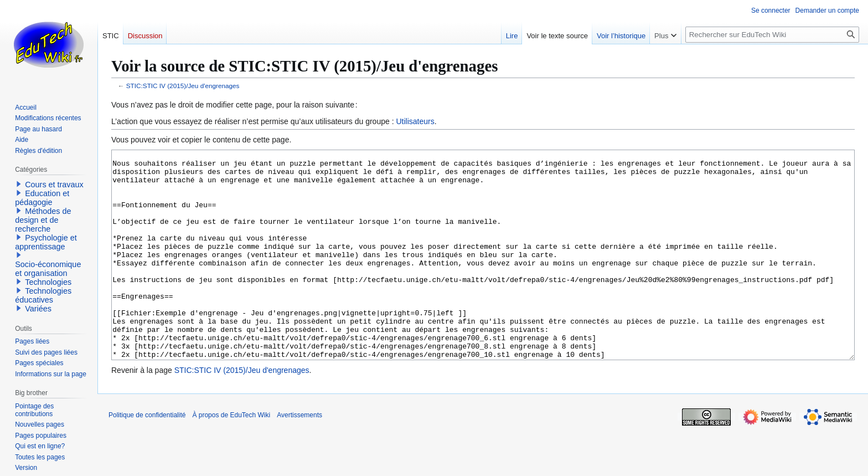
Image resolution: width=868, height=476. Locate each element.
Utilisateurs (415, 121)
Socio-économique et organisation (48, 269)
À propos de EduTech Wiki (231, 457)
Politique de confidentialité (147, 457)
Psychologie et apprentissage (46, 242)
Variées (38, 309)
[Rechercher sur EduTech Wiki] (772, 35)
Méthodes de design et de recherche (43, 220)
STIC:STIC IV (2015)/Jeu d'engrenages (183, 86)
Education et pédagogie (42, 198)
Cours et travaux (54, 185)
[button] (19, 184)
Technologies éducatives (43, 295)
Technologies (48, 282)
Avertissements (299, 457)
